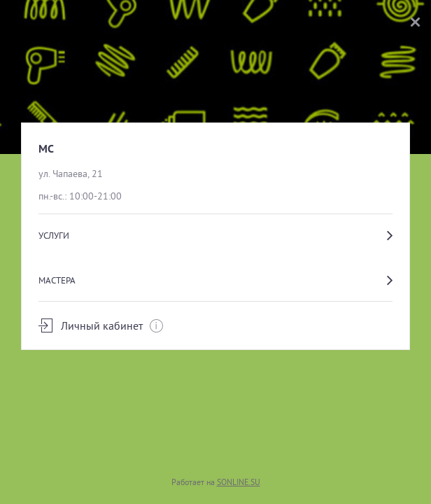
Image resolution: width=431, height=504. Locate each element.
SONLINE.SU (239, 482)
